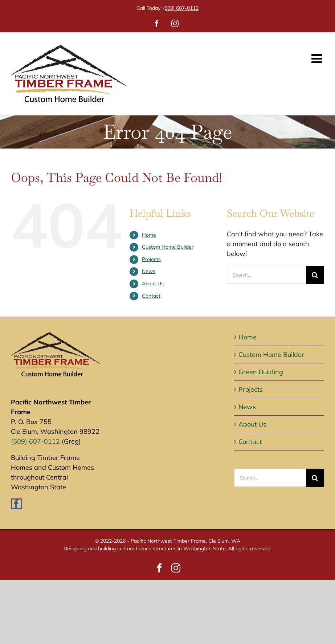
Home (149, 235)
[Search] (315, 275)
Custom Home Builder (168, 247)
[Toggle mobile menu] (318, 58)
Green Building (261, 372)
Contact (151, 296)
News (149, 271)
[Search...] (266, 275)
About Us (153, 284)
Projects (151, 259)
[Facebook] (16, 504)
